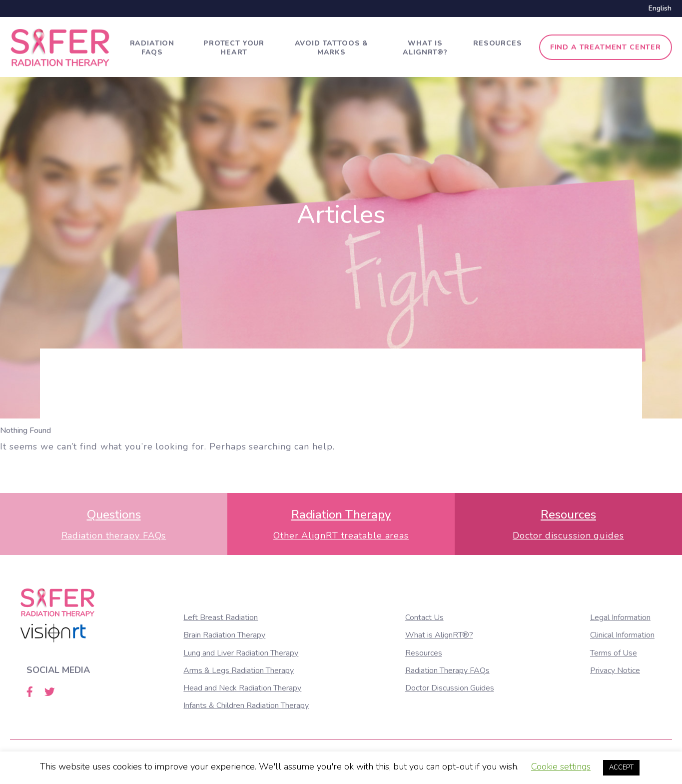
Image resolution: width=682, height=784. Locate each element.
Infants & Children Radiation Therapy (246, 705)
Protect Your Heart (234, 48)
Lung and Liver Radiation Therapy (241, 653)
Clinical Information (622, 635)
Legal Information (620, 617)
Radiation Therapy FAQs (447, 670)
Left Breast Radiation (221, 617)
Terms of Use (614, 653)
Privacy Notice (615, 670)
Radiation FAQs (152, 48)
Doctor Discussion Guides (450, 688)
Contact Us (424, 617)
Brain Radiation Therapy (224, 635)
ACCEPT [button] (621, 767)
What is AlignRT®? (425, 48)
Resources (498, 43)
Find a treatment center (606, 47)
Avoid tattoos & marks (332, 48)
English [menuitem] (660, 8)
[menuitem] (658, 8)
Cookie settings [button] (561, 766)
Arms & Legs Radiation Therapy (239, 670)
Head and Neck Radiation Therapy (242, 688)
